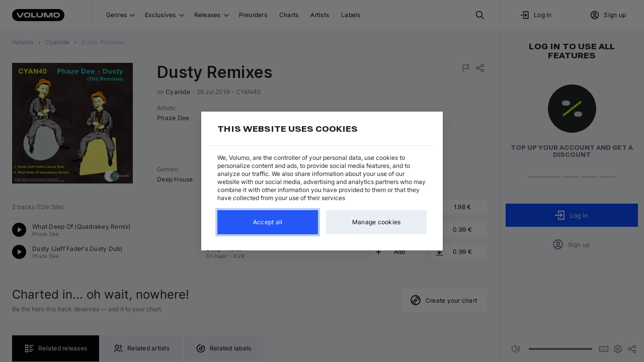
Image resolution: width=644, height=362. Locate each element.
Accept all (268, 222)
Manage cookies (377, 222)
